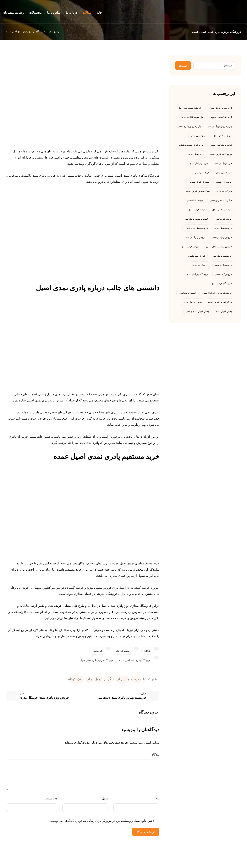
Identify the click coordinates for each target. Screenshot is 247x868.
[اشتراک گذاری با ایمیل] (91, 680)
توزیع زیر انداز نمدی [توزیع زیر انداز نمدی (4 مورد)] (223, 136)
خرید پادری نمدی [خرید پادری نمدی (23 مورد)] (224, 182)
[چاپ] (80, 680)
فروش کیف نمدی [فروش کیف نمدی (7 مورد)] (223, 274)
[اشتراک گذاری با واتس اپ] (119, 680)
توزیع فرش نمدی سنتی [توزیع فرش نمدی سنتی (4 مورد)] (221, 145)
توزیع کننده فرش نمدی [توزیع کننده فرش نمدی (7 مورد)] (221, 154)
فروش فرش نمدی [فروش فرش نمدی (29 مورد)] (191, 247)
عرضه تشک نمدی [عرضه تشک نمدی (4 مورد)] (195, 200)
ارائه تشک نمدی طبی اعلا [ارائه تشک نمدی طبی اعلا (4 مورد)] (191, 108)
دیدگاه (154, 756)
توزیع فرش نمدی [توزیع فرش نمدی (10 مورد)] (199, 136)
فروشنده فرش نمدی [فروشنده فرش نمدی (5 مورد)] (222, 256)
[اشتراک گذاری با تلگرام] (103, 680)
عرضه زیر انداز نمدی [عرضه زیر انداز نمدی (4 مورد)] (222, 210)
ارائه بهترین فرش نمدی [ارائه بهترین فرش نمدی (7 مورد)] (221, 108)
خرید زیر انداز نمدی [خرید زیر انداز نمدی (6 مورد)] (199, 163)
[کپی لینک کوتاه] (66, 680)
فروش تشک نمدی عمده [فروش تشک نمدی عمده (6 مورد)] (196, 228)
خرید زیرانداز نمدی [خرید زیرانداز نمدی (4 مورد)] (223, 163)
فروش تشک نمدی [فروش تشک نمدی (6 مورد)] (223, 228)
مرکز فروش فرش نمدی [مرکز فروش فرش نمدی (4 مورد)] (220, 302)
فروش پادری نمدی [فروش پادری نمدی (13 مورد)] (223, 265)
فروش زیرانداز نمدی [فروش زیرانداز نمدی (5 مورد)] (222, 237)
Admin (147, 651)
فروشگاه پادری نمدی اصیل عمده (135, 660)
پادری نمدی (97, 651)
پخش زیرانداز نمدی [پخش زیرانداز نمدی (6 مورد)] (193, 302)
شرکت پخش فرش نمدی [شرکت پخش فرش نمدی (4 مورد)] (198, 191)
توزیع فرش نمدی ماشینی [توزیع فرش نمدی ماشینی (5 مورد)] (191, 145)
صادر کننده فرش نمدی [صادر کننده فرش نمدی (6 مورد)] (221, 200)
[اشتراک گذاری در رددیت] (135, 680)
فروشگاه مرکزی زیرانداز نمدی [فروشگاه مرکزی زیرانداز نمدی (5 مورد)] (217, 293)
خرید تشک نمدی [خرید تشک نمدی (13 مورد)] (196, 154)
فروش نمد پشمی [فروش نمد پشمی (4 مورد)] (197, 256)
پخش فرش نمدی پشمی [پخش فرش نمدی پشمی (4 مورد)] (197, 311)
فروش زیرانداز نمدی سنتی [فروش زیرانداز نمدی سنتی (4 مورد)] (219, 247)
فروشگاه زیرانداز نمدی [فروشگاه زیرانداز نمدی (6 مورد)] (197, 274)
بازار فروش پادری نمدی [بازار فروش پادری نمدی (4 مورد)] (189, 126)
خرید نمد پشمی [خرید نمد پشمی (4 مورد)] (202, 173)
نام (156, 800)
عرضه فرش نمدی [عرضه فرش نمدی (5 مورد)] (197, 210)
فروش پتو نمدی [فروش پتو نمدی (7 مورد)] (200, 265)
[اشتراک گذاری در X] (144, 680)
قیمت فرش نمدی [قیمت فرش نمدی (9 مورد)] (187, 293)
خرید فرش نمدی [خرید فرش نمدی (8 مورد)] (224, 173)
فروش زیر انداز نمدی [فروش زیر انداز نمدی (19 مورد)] (195, 237)
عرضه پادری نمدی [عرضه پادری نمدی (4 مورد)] (223, 219)
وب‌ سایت (51, 800)
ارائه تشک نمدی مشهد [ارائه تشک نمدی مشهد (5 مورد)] (221, 117)
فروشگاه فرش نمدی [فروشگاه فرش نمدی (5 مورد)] (222, 284)
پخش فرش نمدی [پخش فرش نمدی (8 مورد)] (224, 311)
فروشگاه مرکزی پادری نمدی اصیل (97, 660)
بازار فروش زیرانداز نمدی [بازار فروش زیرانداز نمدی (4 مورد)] (220, 126)
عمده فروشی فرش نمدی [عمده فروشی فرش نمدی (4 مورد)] (196, 219)
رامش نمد (205, 865)
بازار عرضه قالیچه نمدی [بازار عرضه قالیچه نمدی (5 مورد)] (193, 117)
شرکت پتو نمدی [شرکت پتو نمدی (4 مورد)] (224, 191)
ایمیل (104, 800)
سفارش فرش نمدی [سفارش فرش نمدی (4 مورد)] (200, 182)
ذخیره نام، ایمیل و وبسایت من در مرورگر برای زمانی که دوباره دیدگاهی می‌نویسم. (102, 822)
